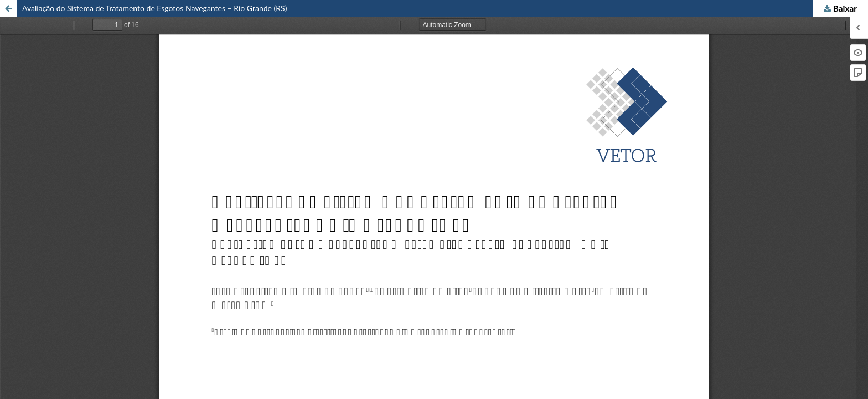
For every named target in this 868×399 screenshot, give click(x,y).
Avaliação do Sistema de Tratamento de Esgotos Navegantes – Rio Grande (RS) (154, 8)
